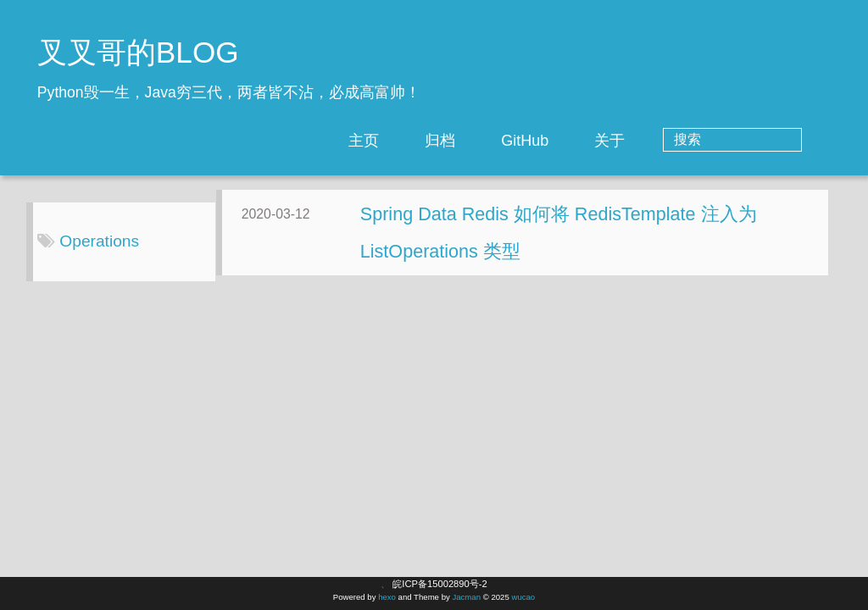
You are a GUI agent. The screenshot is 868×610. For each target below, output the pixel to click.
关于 (678, 141)
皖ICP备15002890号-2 (440, 584)
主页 (432, 141)
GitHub (593, 141)
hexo (387, 597)
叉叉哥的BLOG (138, 52)
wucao (523, 597)
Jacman (466, 597)
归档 (509, 141)
